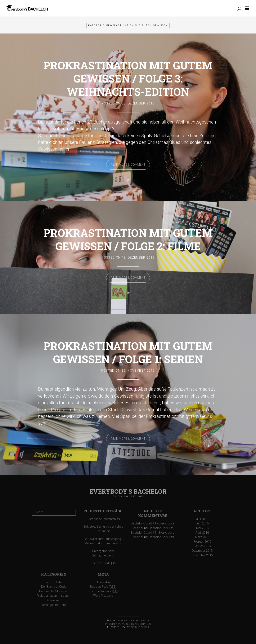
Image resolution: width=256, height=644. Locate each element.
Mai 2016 (202, 528)
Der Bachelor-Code (54, 587)
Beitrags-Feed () (103, 587)
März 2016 (202, 537)
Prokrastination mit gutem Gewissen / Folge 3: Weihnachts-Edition (128, 78)
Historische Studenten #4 (103, 519)
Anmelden (103, 582)
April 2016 (202, 533)
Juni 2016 (202, 524)
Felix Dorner (140, 627)
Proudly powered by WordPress (128, 624)
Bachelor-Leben (54, 582)
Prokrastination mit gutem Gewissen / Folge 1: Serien (128, 352)
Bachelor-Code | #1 (161, 537)
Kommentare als (103, 591)
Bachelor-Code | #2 (161, 528)
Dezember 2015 (202, 551)
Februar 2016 (202, 542)
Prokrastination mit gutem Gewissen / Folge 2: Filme (128, 239)
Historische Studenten (54, 591)
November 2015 (202, 555)
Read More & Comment (128, 165)
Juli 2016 (202, 519)
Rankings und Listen (54, 605)
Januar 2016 (202, 546)
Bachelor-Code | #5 (103, 563)
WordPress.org (103, 596)
